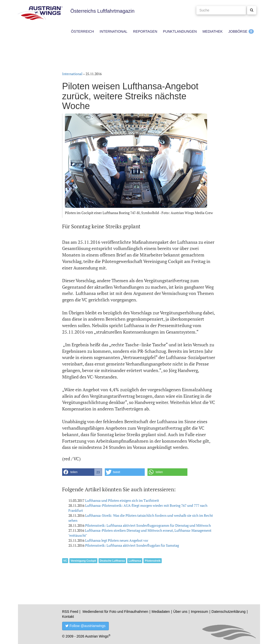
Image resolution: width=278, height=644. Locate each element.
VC (65, 561)
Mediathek (212, 31)
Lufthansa (135, 561)
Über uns (180, 612)
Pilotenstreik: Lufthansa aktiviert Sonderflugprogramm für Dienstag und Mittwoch (148, 525)
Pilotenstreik (153, 561)
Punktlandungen (180, 31)
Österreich (83, 31)
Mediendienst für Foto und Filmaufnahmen (115, 612)
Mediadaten (161, 612)
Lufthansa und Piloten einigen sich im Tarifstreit (122, 500)
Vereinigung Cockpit (83, 561)
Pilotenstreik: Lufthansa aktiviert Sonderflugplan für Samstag (132, 545)
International (113, 31)
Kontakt (68, 617)
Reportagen (145, 31)
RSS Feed (70, 612)
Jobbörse (238, 31)
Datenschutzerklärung (229, 612)
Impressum (200, 612)
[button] (82, 472)
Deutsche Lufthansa (112, 561)
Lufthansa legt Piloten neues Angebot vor (117, 540)
